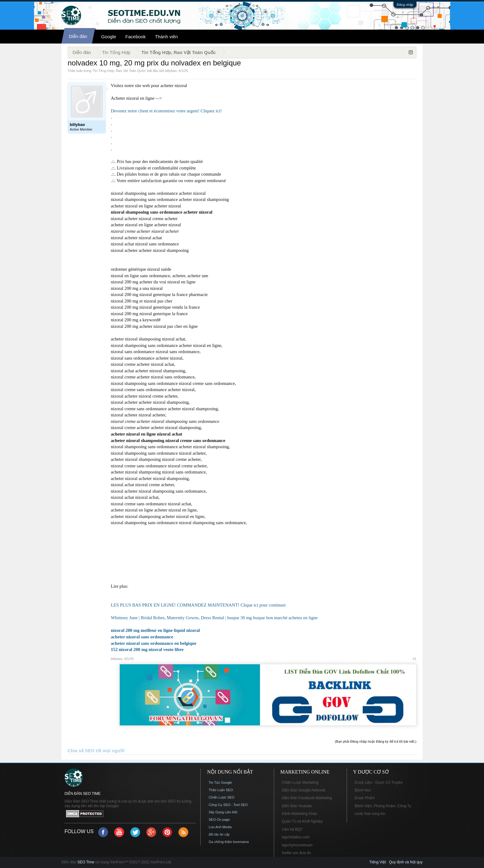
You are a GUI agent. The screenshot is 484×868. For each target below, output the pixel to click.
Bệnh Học (363, 790)
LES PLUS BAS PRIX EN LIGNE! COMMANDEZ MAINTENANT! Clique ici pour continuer (198, 605)
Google (109, 37)
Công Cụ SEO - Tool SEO (228, 805)
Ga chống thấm (220, 842)
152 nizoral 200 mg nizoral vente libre (147, 649)
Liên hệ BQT (292, 829)
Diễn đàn (78, 36)
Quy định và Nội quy (406, 862)
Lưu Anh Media (220, 827)
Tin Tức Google (220, 782)
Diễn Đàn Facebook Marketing (307, 798)
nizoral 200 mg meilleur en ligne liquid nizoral (155, 630)
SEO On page (219, 820)
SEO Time (86, 862)
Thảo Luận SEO (221, 790)
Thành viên (166, 37)
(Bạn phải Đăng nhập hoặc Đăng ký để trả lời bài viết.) (376, 741)
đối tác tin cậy (219, 834)
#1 (415, 659)
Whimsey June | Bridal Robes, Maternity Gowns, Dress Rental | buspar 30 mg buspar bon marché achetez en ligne (214, 618)
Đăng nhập (405, 5)
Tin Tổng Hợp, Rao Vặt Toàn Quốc (119, 71)
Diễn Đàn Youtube (297, 806)
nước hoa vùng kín (370, 814)
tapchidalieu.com (296, 837)
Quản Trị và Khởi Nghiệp (302, 821)
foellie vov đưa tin (296, 853)
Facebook (136, 37)
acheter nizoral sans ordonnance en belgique (154, 643)
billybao (171, 71)
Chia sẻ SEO (81, 751)
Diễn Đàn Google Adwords (304, 790)
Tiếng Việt (378, 862)
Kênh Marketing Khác (300, 814)
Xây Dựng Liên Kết (223, 812)
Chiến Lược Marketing (300, 782)
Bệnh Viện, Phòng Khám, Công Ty (383, 806)
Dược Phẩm (365, 798)
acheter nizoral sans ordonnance (142, 637)
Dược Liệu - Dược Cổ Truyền (379, 782)
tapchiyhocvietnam (297, 845)
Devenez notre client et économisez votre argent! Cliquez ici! (166, 111)
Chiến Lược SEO (222, 797)
